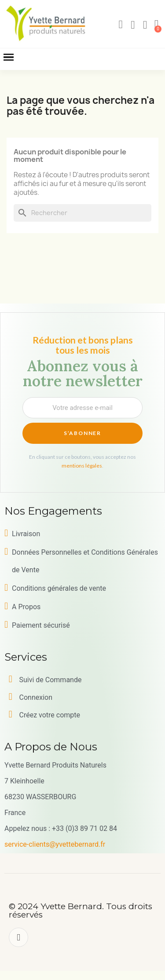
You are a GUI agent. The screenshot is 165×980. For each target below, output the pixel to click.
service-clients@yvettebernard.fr (55, 844)
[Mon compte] (133, 25)
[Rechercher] (82, 213)
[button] (121, 25)
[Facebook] (18, 937)
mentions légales (82, 466)
